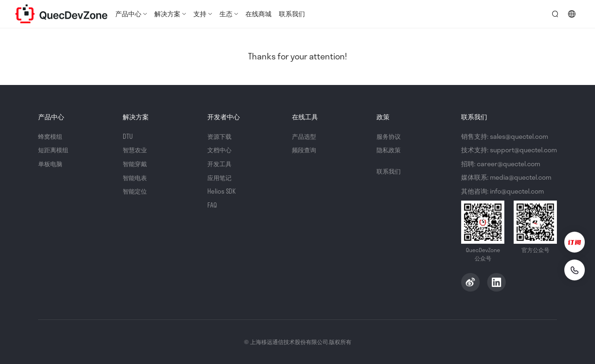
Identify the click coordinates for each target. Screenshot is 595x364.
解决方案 (167, 14)
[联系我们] (573, 269)
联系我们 (292, 14)
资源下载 (220, 136)
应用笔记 (220, 177)
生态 (226, 14)
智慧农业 (136, 150)
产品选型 (305, 136)
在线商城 (258, 14)
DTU (128, 136)
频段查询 (305, 150)
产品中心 (128, 14)
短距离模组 (54, 150)
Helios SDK (222, 191)
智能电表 (136, 177)
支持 (200, 14)
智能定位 (136, 191)
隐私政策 (390, 150)
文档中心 (220, 150)
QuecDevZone (61, 14)
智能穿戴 (136, 164)
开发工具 (220, 164)
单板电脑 (51, 164)
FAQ (212, 205)
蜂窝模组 (51, 136)
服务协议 (390, 136)
